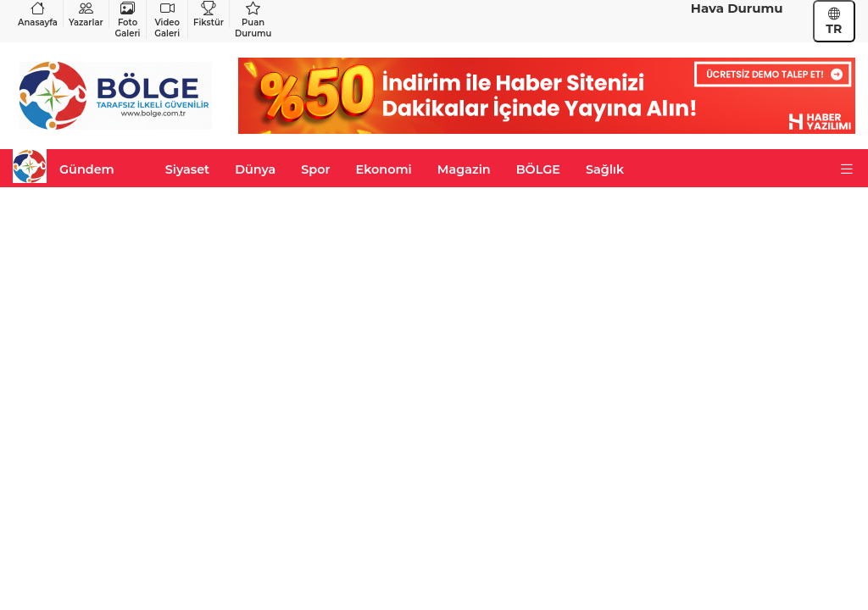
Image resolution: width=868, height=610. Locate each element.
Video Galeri (167, 19)
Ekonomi (384, 169)
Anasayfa (38, 14)
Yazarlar (86, 14)
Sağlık (605, 169)
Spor (315, 169)
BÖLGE (538, 169)
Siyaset (187, 169)
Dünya (255, 169)
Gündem (87, 169)
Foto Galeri (128, 19)
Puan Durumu (253, 19)
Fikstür (209, 14)
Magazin (464, 169)
